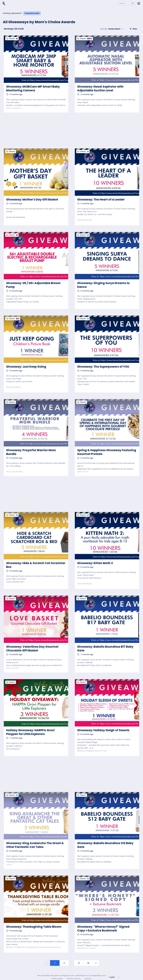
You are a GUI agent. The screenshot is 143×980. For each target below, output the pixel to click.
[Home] (4, 3)
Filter (133, 29)
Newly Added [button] (112, 29)
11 (79, 963)
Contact (88, 979)
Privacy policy (57, 979)
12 (88, 963)
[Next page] (96, 963)
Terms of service (74, 979)
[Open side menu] (139, 3)
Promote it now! (32, 13)
